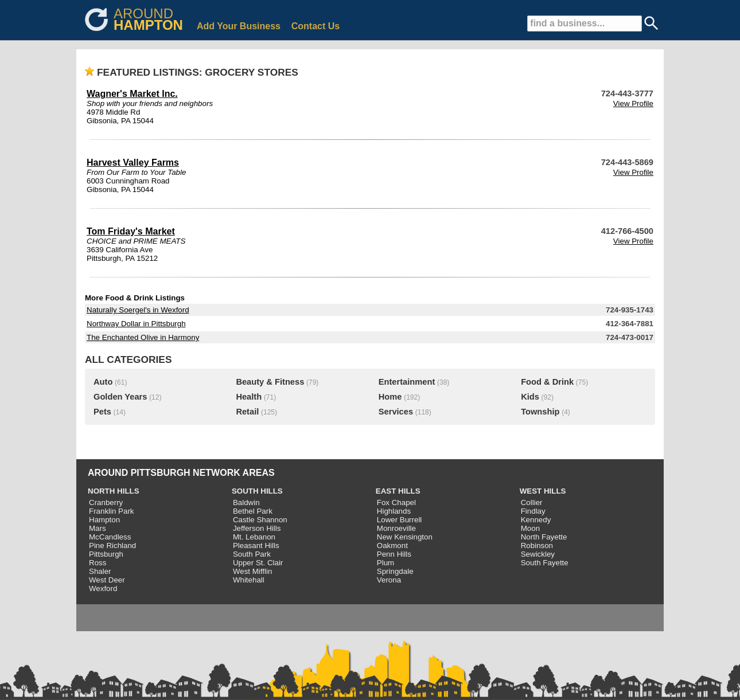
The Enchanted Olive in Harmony (143, 337)
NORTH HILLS (114, 491)
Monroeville (396, 528)
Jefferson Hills (257, 528)
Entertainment (407, 382)
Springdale (395, 571)
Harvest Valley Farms (133, 163)
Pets (102, 412)
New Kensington (405, 537)
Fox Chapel (396, 502)
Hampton (104, 520)
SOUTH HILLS (257, 491)
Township (540, 412)
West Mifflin (252, 571)
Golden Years (120, 397)
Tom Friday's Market (131, 231)
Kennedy (536, 520)
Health (249, 397)
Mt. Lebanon (254, 537)
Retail (247, 412)
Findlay (533, 511)
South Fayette (545, 563)
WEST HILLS (543, 491)
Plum (385, 563)
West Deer (107, 580)
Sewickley (538, 554)
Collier (532, 502)
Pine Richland (112, 545)
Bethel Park (253, 511)
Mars (98, 528)
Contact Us (316, 26)
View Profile (633, 103)
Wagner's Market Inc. (132, 94)
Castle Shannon (260, 520)
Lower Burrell (400, 520)
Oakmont (392, 545)
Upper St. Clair (258, 563)
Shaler (100, 571)
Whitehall (249, 580)
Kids (530, 397)
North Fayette (544, 537)
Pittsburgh (106, 554)
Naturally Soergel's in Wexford (138, 310)
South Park (252, 554)
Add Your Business (239, 26)
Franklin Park (112, 511)
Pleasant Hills (256, 545)
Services (396, 412)
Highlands (394, 511)
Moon (530, 528)
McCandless (110, 537)
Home (390, 397)
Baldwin (246, 502)
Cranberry (106, 502)
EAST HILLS (398, 491)
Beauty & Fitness (270, 382)
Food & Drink (547, 382)
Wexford (103, 588)
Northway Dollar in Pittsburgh (136, 324)
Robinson (537, 545)
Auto (103, 382)
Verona (389, 580)
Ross (98, 563)
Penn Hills (394, 554)
